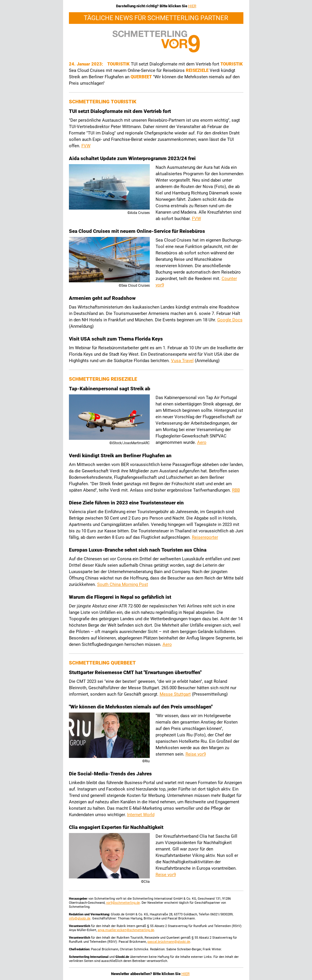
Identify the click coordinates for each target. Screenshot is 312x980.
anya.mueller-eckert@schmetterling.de (126, 930)
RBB (236, 490)
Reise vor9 (196, 754)
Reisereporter (205, 537)
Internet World (141, 815)
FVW (86, 146)
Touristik (119, 64)
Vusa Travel (182, 361)
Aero (202, 442)
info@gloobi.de (80, 918)
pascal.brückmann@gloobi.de (169, 942)
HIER (192, 6)
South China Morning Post (123, 584)
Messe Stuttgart (175, 694)
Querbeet (142, 77)
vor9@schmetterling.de (123, 903)
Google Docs (230, 320)
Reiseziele (198, 70)
